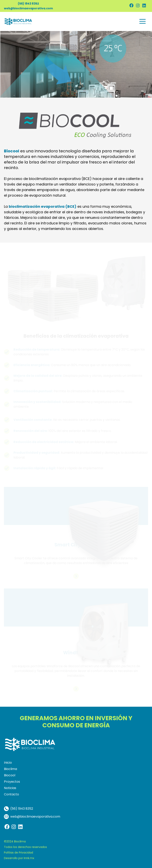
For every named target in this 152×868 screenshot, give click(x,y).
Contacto (11, 794)
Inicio (8, 763)
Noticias (10, 788)
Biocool (10, 775)
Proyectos (12, 782)
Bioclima (10, 769)
